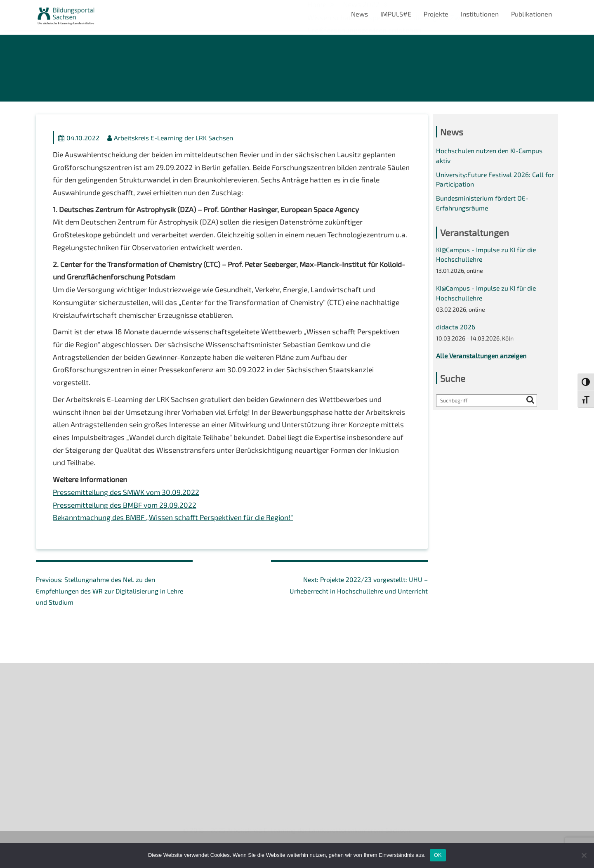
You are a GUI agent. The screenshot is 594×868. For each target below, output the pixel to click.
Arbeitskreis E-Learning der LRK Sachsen (172, 139)
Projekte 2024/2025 (423, 799)
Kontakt (48, 729)
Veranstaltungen (61, 715)
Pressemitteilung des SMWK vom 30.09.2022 (128, 501)
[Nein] (584, 855)
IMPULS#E (396, 14)
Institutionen (480, 14)
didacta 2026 (456, 332)
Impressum (53, 743)
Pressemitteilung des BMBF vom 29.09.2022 (127, 514)
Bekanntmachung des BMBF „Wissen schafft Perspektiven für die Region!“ (176, 527)
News (359, 14)
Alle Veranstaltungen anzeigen (482, 361)
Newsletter (53, 701)
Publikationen (532, 14)
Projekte (436, 14)
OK (438, 855)
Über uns (49, 687)
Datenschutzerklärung (69, 757)
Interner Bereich (60, 772)
